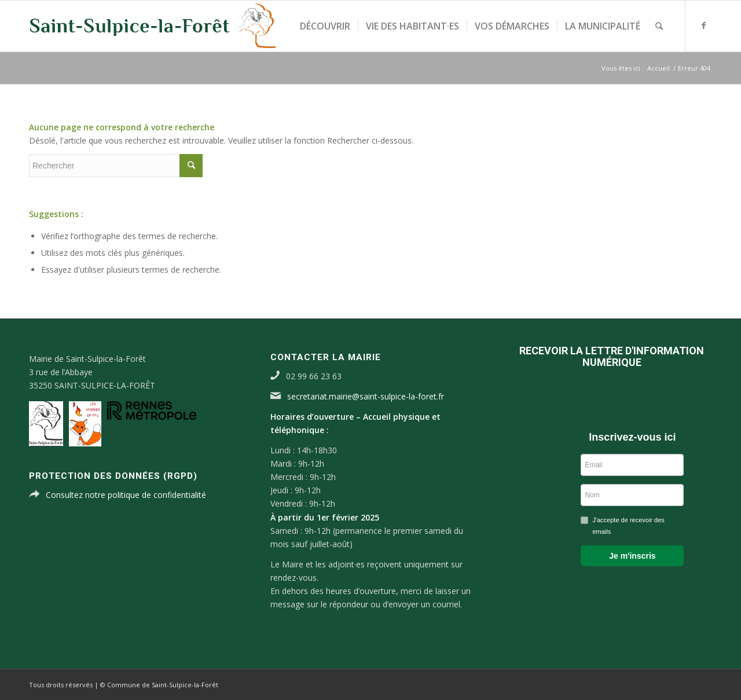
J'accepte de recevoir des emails (628, 526)
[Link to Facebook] (703, 25)
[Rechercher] (659, 26)
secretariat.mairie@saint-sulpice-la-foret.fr (366, 396)
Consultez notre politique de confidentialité (126, 495)
